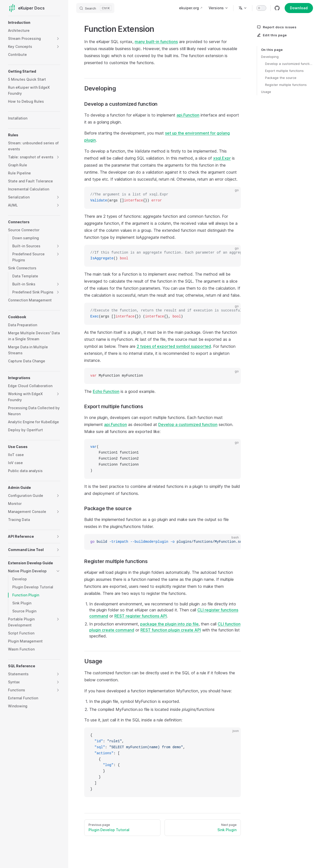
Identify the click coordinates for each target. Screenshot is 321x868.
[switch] (261, 8)
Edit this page (272, 35)
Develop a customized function (289, 64)
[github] (277, 8)
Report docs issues (277, 27)
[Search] (95, 8)
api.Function (188, 115)
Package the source (281, 78)
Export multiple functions (284, 71)
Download (299, 8)
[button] (58, 39)
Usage (266, 92)
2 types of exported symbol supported (174, 346)
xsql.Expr (222, 158)
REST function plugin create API (171, 630)
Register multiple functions (286, 85)
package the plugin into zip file (169, 624)
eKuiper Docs (26, 8)
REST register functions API (141, 616)
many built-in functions (156, 42)
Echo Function (106, 391)
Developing (270, 57)
